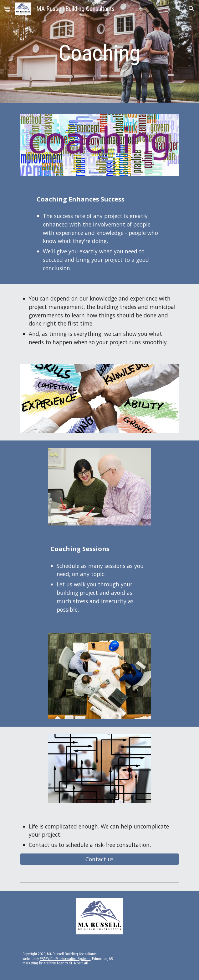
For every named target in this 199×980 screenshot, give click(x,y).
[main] (99, 53)
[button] (8, 9)
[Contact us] (99, 859)
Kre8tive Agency (55, 963)
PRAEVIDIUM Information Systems (65, 959)
